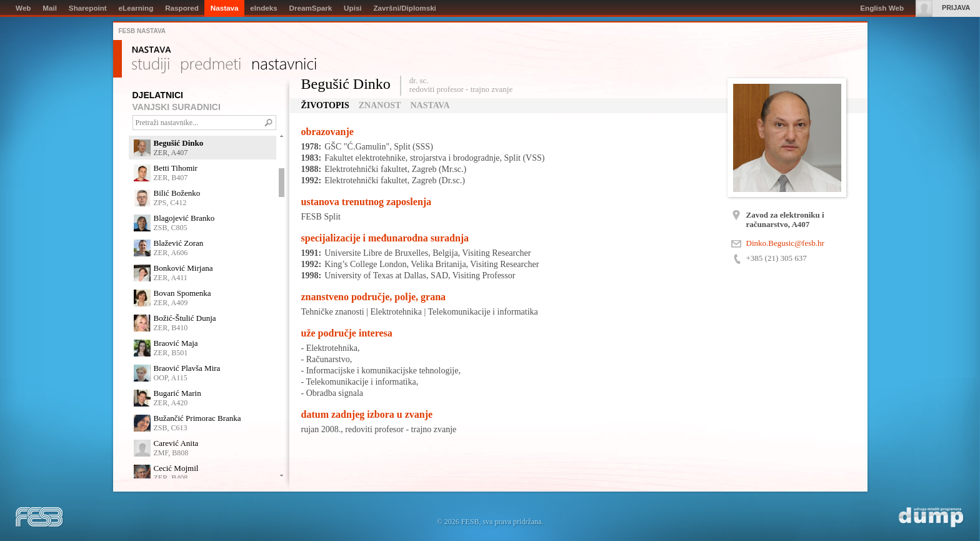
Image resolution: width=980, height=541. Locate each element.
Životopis (325, 105)
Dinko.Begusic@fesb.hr (785, 243)
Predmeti (211, 66)
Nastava (152, 50)
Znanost (380, 105)
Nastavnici (284, 66)
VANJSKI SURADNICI (177, 107)
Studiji (151, 66)
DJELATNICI (158, 95)
